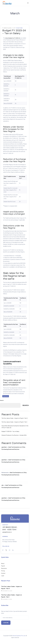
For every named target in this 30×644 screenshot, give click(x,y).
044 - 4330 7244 (9, 530)
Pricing (3, 571)
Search (2, 400)
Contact (3, 573)
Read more (6, 396)
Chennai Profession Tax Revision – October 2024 (14, 435)
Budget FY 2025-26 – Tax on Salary (10, 431)
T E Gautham (19, 28)
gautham (4, 447)
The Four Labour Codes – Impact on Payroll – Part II (15, 418)
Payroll (3, 566)
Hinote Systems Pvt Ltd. (19, 636)
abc (3, 485)
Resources (4, 568)
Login (3, 576)
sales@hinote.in (7, 532)
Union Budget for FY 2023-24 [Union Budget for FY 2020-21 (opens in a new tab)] (13, 38)
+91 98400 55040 (10, 527)
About (3, 563)
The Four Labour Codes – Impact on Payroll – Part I (14, 422)
